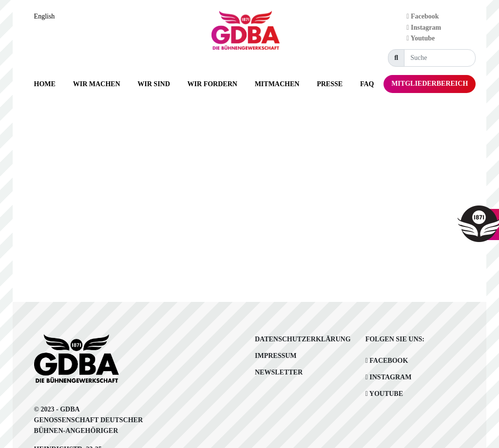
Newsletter (279, 372)
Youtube (421, 38)
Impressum (276, 356)
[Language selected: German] (47, 16)
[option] (47, 17)
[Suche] (440, 58)
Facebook (422, 16)
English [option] (45, 16)
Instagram (424, 28)
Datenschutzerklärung (303, 339)
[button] (97, 84)
